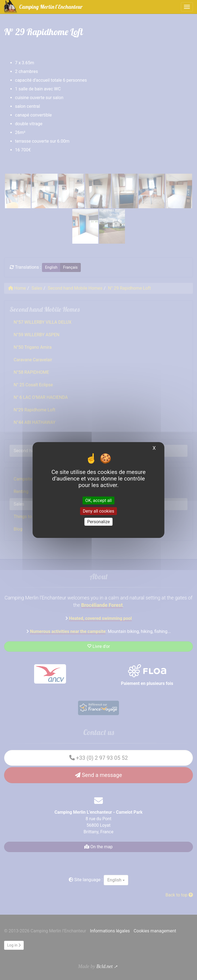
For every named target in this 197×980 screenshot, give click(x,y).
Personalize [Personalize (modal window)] (99, 522)
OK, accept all (99, 500)
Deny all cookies (98, 511)
